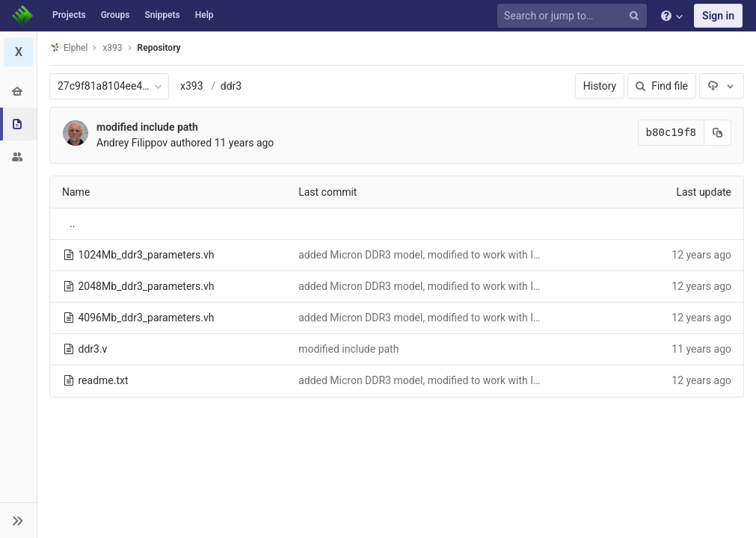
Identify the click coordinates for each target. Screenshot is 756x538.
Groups (116, 15)
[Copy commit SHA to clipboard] (718, 133)
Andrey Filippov (132, 143)
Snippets (162, 15)
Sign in (718, 16)
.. (72, 223)
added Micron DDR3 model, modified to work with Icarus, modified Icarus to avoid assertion (510, 255)
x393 (192, 86)
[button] (18, 520)
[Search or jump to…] (574, 16)
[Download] (722, 86)
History (600, 86)
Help (205, 15)
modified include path (147, 127)
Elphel (68, 47)
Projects (69, 15)
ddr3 (231, 86)
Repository (159, 48)
